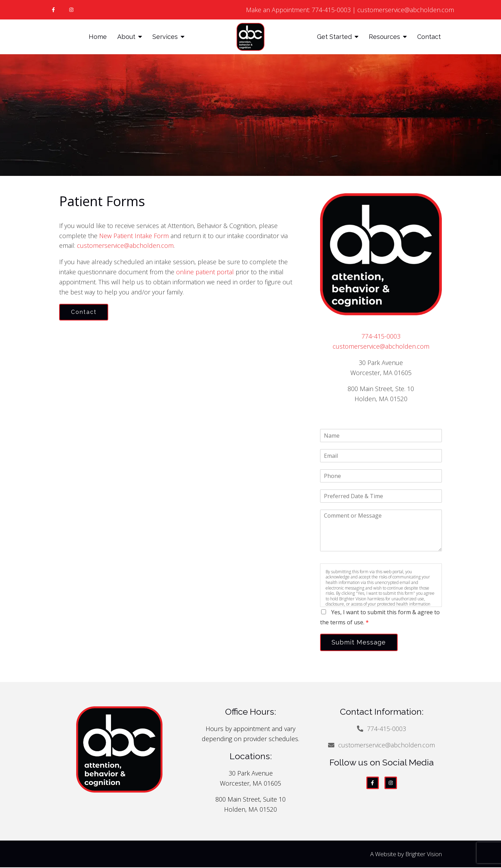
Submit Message (360, 643)
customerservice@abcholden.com (406, 10)
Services (165, 37)
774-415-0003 (331, 10)
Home (98, 37)
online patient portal (205, 272)
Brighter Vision (424, 855)
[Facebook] (53, 10)
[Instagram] (71, 10)
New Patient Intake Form (135, 236)
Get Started (334, 37)
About (126, 37)
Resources (384, 37)
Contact (429, 37)
